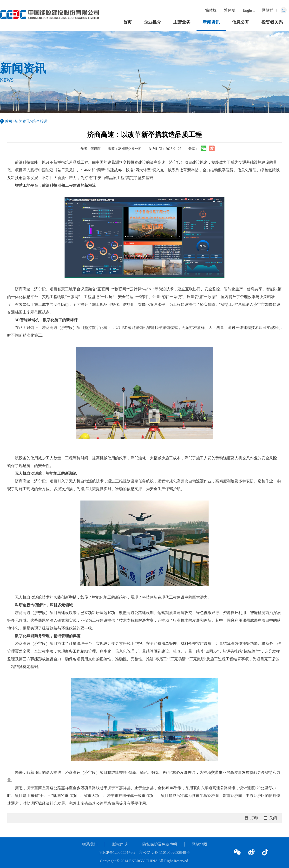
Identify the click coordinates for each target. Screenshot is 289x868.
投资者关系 (272, 22)
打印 (254, 818)
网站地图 (199, 844)
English (249, 10)
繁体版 (230, 10)
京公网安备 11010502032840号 (164, 852)
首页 (127, 22)
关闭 (273, 818)
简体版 (211, 10)
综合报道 (40, 121)
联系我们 (90, 844)
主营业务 (182, 22)
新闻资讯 (211, 22)
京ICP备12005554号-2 (117, 852)
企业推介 (152, 22)
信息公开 (241, 22)
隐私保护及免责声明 (160, 844)
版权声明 (120, 844)
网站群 (268, 10)
